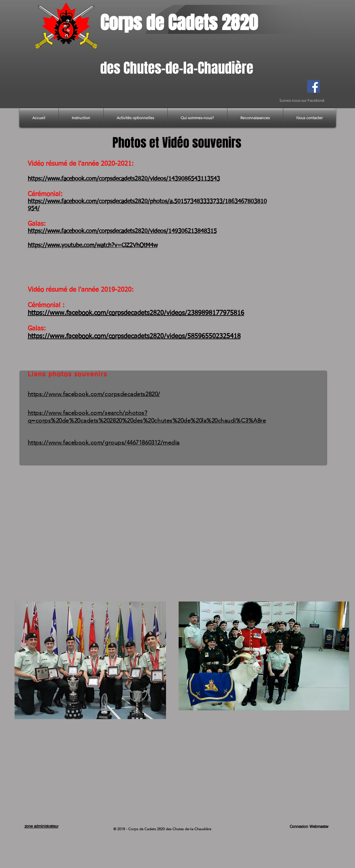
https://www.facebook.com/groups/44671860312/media (104, 443)
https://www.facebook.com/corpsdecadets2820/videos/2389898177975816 (136, 313)
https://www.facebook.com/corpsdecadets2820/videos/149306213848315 (122, 231)
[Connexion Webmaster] (309, 827)
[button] (81, 118)
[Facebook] (313, 86)
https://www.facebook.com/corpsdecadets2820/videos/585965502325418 (134, 336)
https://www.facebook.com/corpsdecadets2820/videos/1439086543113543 (124, 179)
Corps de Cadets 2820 (179, 23)
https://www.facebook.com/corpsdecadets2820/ (94, 394)
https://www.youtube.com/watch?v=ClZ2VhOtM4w (93, 246)
